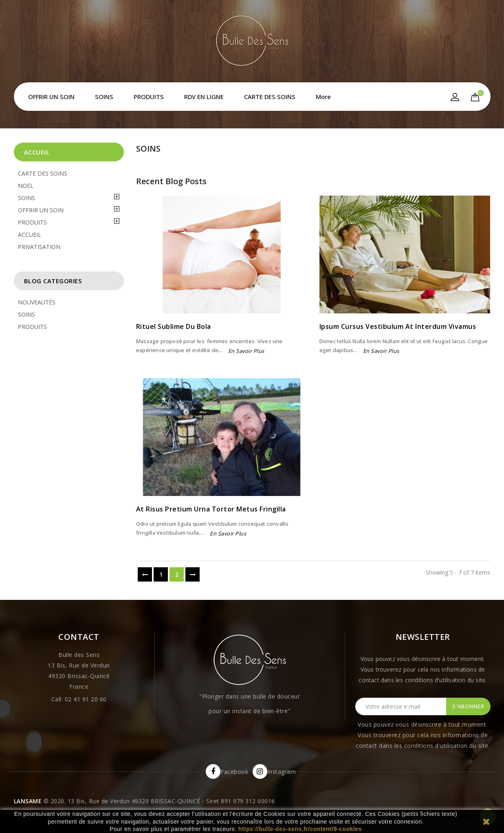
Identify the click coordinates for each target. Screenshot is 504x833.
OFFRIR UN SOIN (51, 97)
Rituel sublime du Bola (174, 326)
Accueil (37, 152)
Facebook (234, 772)
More (323, 97)
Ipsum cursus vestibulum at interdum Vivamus (398, 326)
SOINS (104, 97)
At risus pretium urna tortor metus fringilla (211, 509)
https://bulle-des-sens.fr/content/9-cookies (300, 829)
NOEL (26, 186)
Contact (79, 637)
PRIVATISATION (39, 247)
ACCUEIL (30, 235)
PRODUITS (149, 97)
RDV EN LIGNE (204, 97)
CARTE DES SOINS (270, 97)
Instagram (282, 772)
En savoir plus (246, 351)
